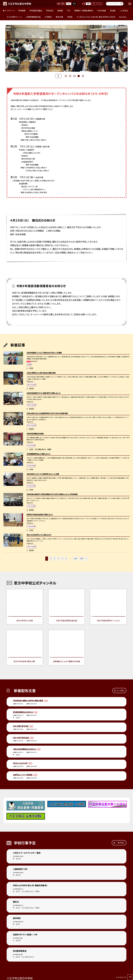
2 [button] (70, 76)
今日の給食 (102, 11)
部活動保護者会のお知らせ (23, 712)
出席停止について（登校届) (23, 775)
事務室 (60, 11)
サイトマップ (122, 977)
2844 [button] (82, 558)
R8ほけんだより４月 (20, 763)
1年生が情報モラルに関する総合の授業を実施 (41, 373)
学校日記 (50, 11)
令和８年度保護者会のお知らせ (25, 749)
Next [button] (125, 49)
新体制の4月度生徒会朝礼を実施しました (40, 514)
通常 (63, 4)
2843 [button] (75, 558)
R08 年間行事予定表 (21, 726)
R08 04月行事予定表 (21, 738)
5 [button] (83, 76)
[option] (67, 48)
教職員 (49, 449)
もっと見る (121, 691)
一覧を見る (120, 843)
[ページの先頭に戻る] (130, 977)
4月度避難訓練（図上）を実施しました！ (39, 454)
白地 (69, 4)
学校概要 (22, 11)
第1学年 (31, 388)
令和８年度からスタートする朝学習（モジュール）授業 (43, 474)
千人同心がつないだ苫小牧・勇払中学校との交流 (96, 17)
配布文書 (59, 17)
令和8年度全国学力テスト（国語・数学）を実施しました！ (44, 393)
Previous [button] (8, 49)
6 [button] (66, 558)
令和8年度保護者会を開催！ (35, 433)
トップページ (10, 11)
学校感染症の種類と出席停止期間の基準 (28, 701)
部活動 (113, 11)
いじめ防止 (124, 11)
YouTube (123, 17)
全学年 (31, 368)
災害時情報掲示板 (33, 17)
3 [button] (74, 76)
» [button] (87, 558)
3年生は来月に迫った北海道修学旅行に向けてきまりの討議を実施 (47, 413)
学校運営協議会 (36, 11)
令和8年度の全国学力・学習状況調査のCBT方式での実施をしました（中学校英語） (52, 494)
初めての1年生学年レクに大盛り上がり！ (39, 535)
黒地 (74, 4)
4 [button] (79, 76)
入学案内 (48, 17)
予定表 (70, 17)
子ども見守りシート (14, 17)
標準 (88, 4)
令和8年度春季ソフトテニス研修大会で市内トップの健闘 (44, 353)
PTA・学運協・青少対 (40, 449)
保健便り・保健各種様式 (84, 11)
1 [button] (66, 76)
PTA (69, 11)
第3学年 (31, 409)
